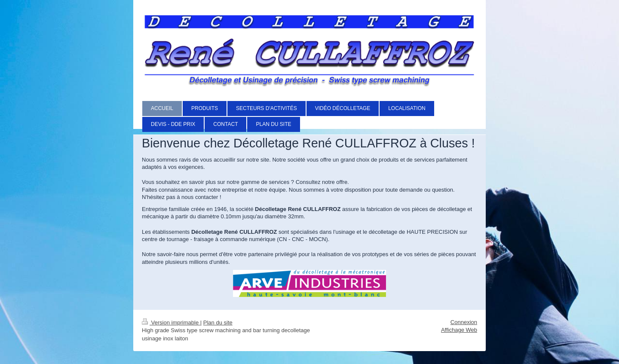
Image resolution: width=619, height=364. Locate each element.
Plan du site (218, 323)
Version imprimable (171, 323)
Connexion (464, 322)
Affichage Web (459, 330)
